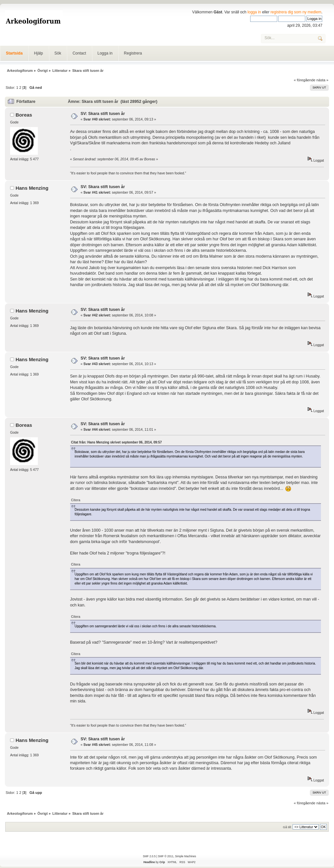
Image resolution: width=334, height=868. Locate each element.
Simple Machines (185, 856)
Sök (58, 53)
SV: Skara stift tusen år (103, 114)
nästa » (322, 80)
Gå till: (287, 827)
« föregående (305, 80)
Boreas (24, 115)
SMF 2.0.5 (149, 856)
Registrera (133, 53)
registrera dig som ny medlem (296, 12)
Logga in (105, 53)
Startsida (14, 53)
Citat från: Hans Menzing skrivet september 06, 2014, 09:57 (116, 442)
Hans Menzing (32, 188)
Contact (79, 53)
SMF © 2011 (166, 856)
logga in (254, 12)
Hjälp (38, 53)
